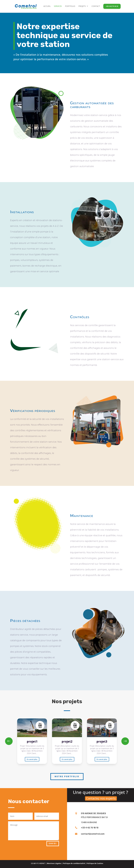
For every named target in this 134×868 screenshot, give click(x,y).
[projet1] (32, 741)
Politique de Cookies (95, 863)
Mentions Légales (54, 863)
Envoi (53, 844)
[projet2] (67, 741)
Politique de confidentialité (74, 863)
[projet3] (102, 741)
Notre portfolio (67, 777)
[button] (125, 741)
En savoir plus (32, 759)
